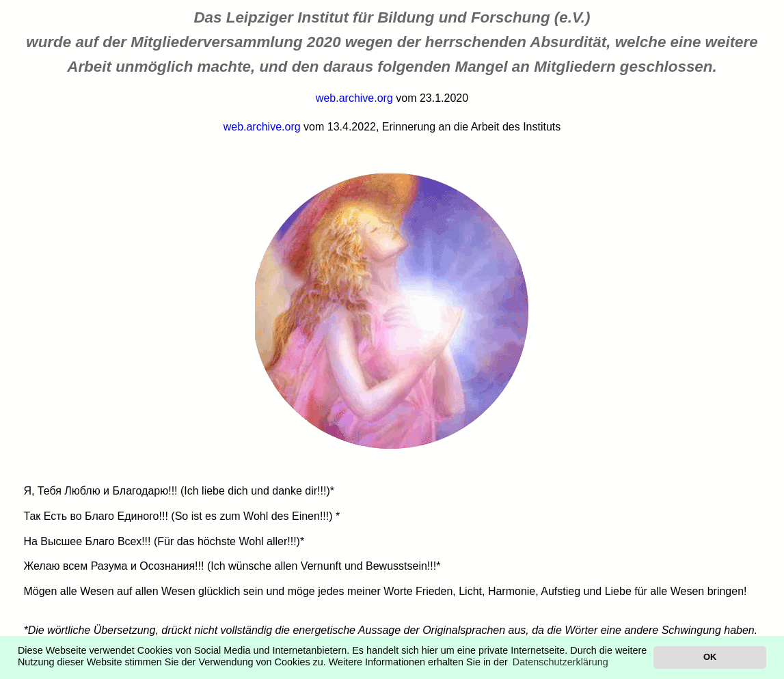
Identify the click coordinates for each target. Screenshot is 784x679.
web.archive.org (354, 98)
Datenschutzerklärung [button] (560, 662)
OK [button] (710, 657)
